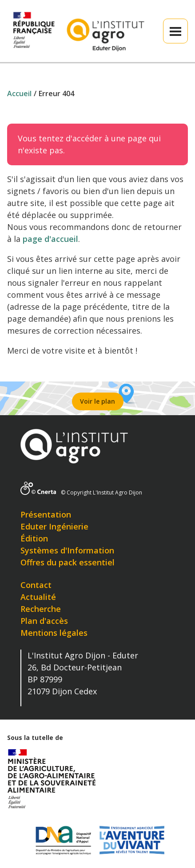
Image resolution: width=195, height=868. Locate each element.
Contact (36, 585)
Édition (34, 538)
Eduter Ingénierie (54, 526)
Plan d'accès (44, 621)
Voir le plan (97, 401)
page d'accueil (50, 239)
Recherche (41, 609)
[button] (175, 31)
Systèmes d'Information (67, 550)
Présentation (46, 514)
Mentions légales (54, 633)
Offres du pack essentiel (68, 562)
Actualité (38, 597)
